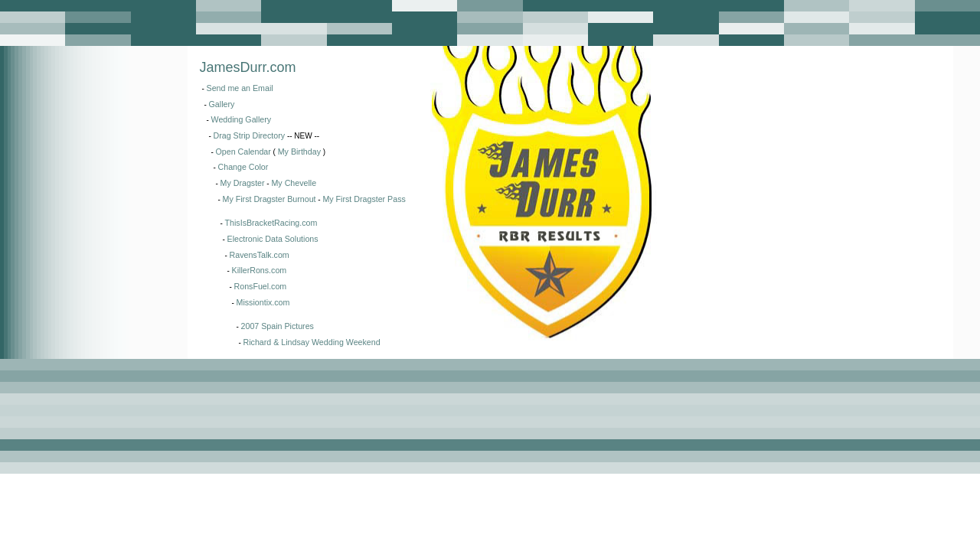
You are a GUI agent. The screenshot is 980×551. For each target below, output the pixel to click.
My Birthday (299, 152)
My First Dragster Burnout (269, 199)
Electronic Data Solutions (273, 239)
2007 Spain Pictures (278, 326)
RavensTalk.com (260, 255)
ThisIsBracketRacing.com (271, 223)
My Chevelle (294, 183)
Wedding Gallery (242, 119)
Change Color (243, 167)
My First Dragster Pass (364, 199)
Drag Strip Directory (250, 135)
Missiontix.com (263, 302)
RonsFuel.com (261, 286)
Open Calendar (243, 152)
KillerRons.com (260, 270)
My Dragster (243, 183)
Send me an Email (240, 88)
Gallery (222, 104)
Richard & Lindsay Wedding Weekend (312, 342)
